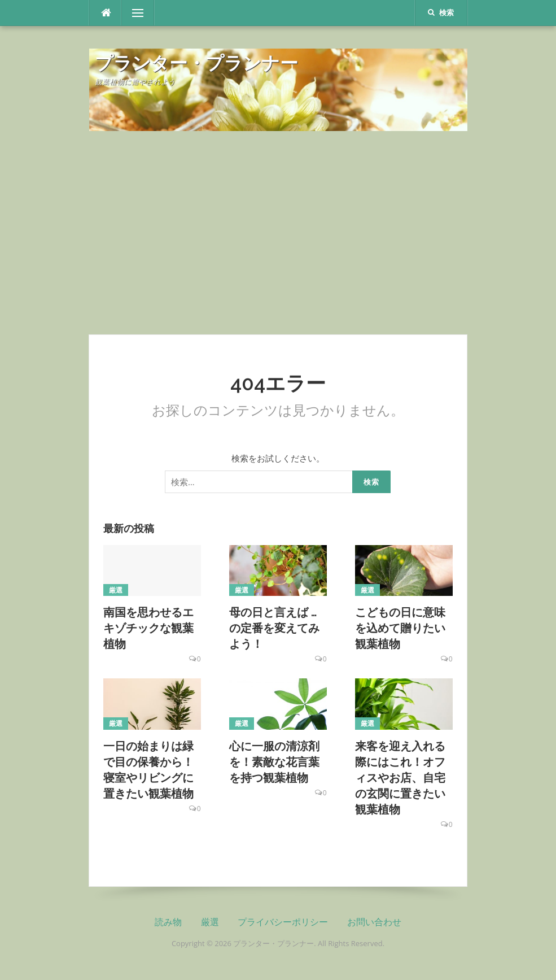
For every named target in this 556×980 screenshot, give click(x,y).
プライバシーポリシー (283, 922)
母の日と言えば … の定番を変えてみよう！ (274, 628)
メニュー (138, 13)
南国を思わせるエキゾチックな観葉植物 (148, 628)
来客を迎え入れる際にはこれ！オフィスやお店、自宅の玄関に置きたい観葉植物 (400, 778)
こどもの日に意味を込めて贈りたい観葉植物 (400, 628)
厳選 (116, 590)
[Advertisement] (278, 233)
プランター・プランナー (196, 63)
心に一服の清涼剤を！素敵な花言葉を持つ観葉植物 (274, 762)
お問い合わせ (374, 922)
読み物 (168, 922)
